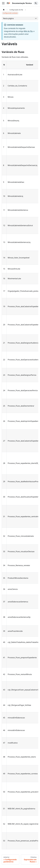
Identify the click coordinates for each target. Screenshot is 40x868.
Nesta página (8, 18)
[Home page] (4, 10)
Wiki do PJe (28, 31)
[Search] (36, 3)
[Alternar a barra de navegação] (3, 3)
